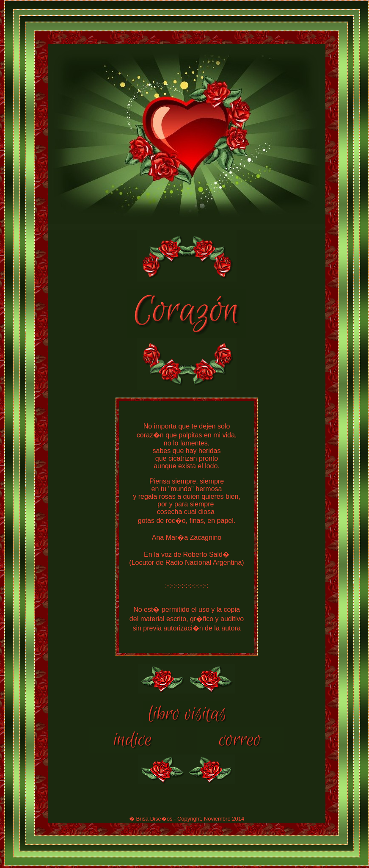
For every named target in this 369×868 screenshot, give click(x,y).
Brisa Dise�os (154, 820)
